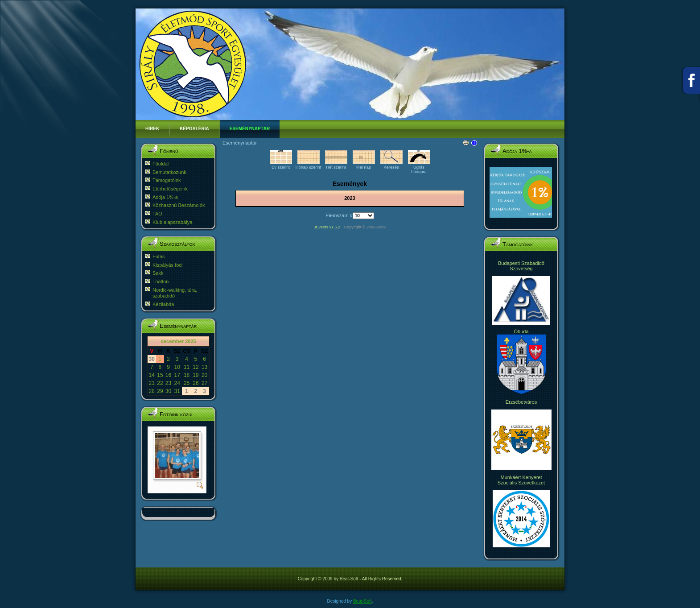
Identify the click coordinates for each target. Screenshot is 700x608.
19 (196, 375)
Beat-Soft (362, 601)
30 (168, 391)
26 (196, 383)
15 (160, 375)
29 (160, 391)
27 (204, 383)
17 (177, 375)
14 (152, 375)
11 (187, 367)
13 (204, 367)
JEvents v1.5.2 (328, 227)
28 (152, 391)
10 (177, 367)
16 (168, 375)
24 (177, 383)
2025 (190, 341)
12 (196, 367)
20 (204, 375)
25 (187, 383)
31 (177, 391)
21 (152, 383)
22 (160, 383)
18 (187, 375)
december (172, 341)
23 (168, 383)
